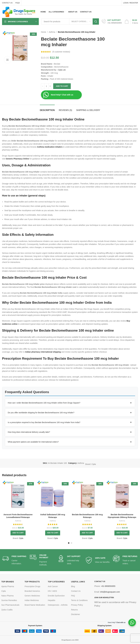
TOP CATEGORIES (56, 582)
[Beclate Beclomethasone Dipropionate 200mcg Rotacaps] (122, 496)
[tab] (47, 109)
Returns (74, 610)
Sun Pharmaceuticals (10, 605)
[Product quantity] (46, 86)
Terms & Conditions (79, 600)
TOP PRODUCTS (32, 582)
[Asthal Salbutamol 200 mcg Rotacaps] (53, 496)
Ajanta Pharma (8, 586)
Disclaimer (75, 614)
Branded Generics (32, 591)
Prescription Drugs (32, 586)
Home (43, 32)
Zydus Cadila (7, 610)
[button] (70, 403)
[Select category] (81, 22)
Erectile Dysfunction (56, 596)
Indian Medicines (32, 600)
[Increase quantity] (50, 86)
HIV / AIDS (52, 591)
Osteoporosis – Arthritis (58, 605)
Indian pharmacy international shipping (43, 352)
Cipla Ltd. (62, 70)
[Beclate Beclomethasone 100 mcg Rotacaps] (87, 496)
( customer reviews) (61, 52)
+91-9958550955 (108, 586)
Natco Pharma (7, 596)
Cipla (94, 464)
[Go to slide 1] (69, 543)
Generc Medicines (32, 596)
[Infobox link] (112, 22)
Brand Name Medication (35, 605)
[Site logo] (19, 12)
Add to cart (62, 86)
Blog (73, 586)
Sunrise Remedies (9, 600)
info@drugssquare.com (110, 592)
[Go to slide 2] (71, 543)
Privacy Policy (77, 605)
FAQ (73, 596)
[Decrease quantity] (43, 86)
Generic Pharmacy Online (17, 159)
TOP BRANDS (8, 582)
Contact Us (76, 591)
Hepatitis (52, 600)
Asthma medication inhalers (50, 147)
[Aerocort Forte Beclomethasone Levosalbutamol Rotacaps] (18, 496)
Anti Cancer (53, 586)
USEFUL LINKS (78, 582)
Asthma (52, 32)
